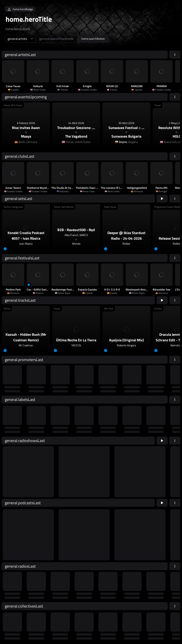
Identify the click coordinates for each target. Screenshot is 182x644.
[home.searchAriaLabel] (57, 39)
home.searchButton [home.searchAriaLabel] (93, 39)
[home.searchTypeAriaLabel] (20, 39)
